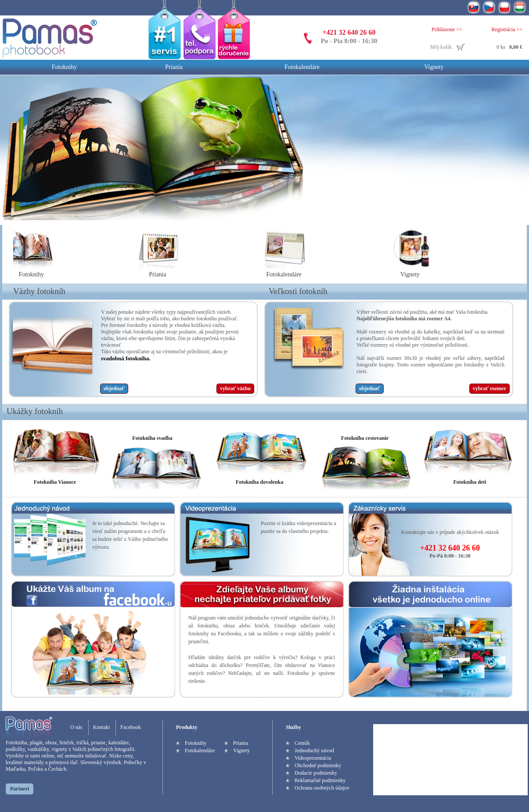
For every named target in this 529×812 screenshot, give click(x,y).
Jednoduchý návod (314, 750)
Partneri (20, 789)
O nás (76, 727)
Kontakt (102, 727)
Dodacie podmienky (316, 773)
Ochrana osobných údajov (322, 788)
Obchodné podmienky (318, 765)
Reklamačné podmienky (320, 780)
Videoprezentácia (313, 758)
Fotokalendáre (302, 67)
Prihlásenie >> (447, 29)
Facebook (131, 727)
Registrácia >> (507, 29)
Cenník (302, 743)
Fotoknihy (65, 67)
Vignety (434, 67)
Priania (174, 67)
